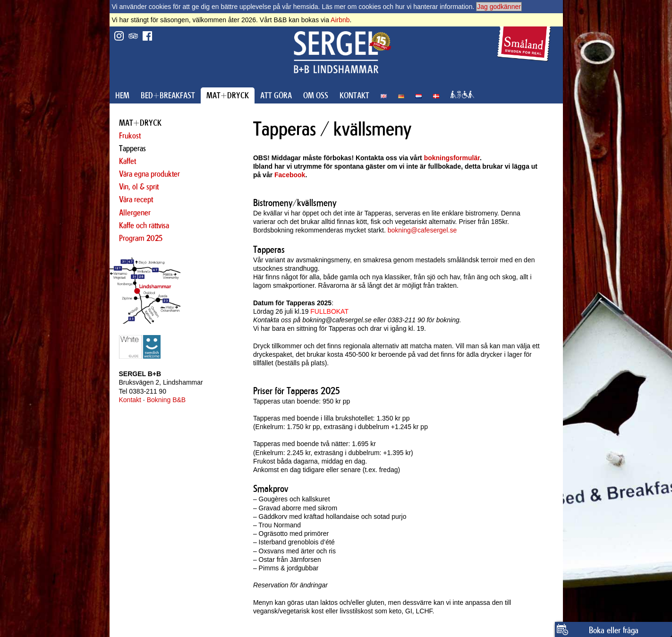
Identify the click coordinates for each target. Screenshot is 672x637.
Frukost (130, 136)
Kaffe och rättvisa (144, 225)
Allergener (135, 213)
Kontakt (130, 400)
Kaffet (128, 161)
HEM (122, 95)
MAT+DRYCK (228, 95)
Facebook (290, 175)
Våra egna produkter (149, 174)
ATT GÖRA (276, 95)
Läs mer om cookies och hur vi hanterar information (397, 7)
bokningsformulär (452, 158)
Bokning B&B (166, 400)
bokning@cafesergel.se (422, 230)
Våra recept (136, 199)
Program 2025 (141, 238)
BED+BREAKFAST (168, 95)
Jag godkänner (499, 7)
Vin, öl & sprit (139, 187)
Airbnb (340, 20)
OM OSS (316, 95)
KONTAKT (354, 95)
